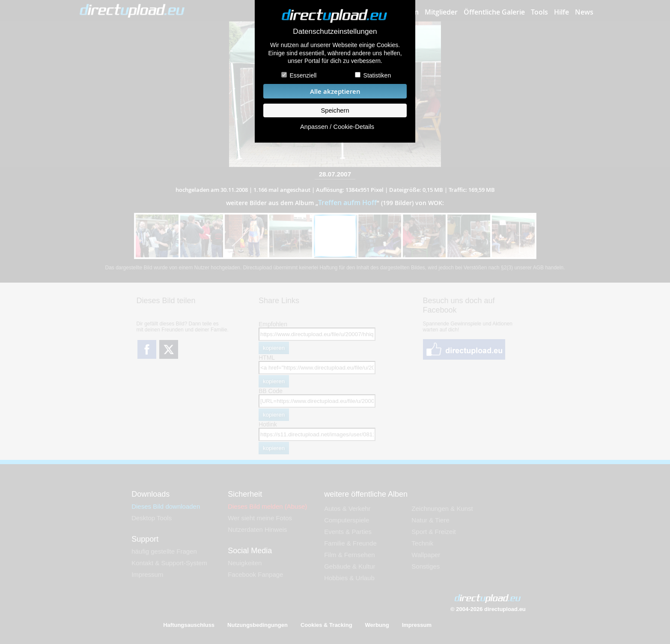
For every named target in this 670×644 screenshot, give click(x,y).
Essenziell (303, 75)
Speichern (335, 110)
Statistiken (377, 75)
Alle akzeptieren (335, 91)
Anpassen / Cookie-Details (337, 127)
